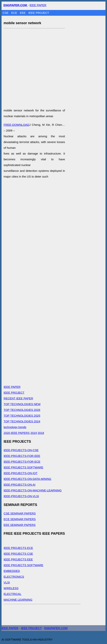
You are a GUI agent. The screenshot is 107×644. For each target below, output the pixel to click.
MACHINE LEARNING (18, 600)
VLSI (7, 582)
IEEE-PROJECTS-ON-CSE (21, 450)
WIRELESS (11, 588)
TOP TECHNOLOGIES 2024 (22, 421)
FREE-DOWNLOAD (16, 125)
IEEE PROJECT (39, 13)
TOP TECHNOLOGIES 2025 (22, 416)
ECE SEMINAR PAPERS (20, 519)
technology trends (15, 427)
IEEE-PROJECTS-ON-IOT (21, 473)
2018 (41, 433)
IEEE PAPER (38, 5)
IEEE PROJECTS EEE (18, 559)
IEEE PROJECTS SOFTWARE (23, 467)
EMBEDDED (12, 571)
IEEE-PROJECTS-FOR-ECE (22, 462)
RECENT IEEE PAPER (18, 398)
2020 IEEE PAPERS (17, 433)
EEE (23, 13)
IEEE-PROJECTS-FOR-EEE (22, 456)
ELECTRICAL (13, 594)
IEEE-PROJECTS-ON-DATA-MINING (28, 479)
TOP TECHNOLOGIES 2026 (22, 410)
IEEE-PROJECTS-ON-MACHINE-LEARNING (33, 490)
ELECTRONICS (14, 577)
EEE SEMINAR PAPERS (20, 525)
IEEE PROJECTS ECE (18, 548)
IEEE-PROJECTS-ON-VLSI (21, 496)
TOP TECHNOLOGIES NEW (22, 404)
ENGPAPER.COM (56, 628)
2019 (34, 433)
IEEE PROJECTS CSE (18, 554)
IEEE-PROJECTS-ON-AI (20, 485)
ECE (14, 13)
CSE (6, 13)
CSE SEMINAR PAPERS (20, 513)
